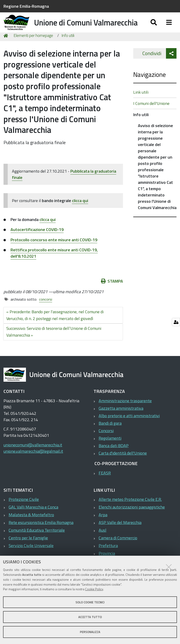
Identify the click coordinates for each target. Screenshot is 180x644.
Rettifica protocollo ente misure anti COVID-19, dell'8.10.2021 (54, 265)
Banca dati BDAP (114, 457)
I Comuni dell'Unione (151, 115)
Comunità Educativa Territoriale (37, 542)
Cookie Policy (94, 589)
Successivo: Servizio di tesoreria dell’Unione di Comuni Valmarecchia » (54, 343)
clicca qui (80, 212)
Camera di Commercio (118, 550)
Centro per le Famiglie (28, 550)
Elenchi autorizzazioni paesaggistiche (132, 519)
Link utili (141, 104)
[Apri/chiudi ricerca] (154, 27)
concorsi (46, 311)
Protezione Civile (24, 511)
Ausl (103, 542)
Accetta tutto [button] (90, 617)
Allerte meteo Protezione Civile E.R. (130, 511)
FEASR (105, 485)
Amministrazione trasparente (125, 412)
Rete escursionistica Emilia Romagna (41, 534)
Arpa (103, 526)
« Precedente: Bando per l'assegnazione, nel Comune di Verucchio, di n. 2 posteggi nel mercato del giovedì (55, 327)
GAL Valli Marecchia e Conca (33, 519)
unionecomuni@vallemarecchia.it (33, 457)
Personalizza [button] (90, 632)
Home (7, 47)
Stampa (112, 293)
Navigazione (149, 86)
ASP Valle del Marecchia (120, 534)
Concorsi (106, 442)
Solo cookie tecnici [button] (90, 602)
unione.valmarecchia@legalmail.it (33, 463)
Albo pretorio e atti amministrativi (129, 427)
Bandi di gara (110, 435)
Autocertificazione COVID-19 (37, 241)
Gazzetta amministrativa (121, 420)
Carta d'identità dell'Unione (123, 465)
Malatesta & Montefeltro (31, 526)
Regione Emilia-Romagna (26, 6)
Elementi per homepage (33, 47)
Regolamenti (110, 450)
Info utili (68, 47)
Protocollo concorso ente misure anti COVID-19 (54, 251)
